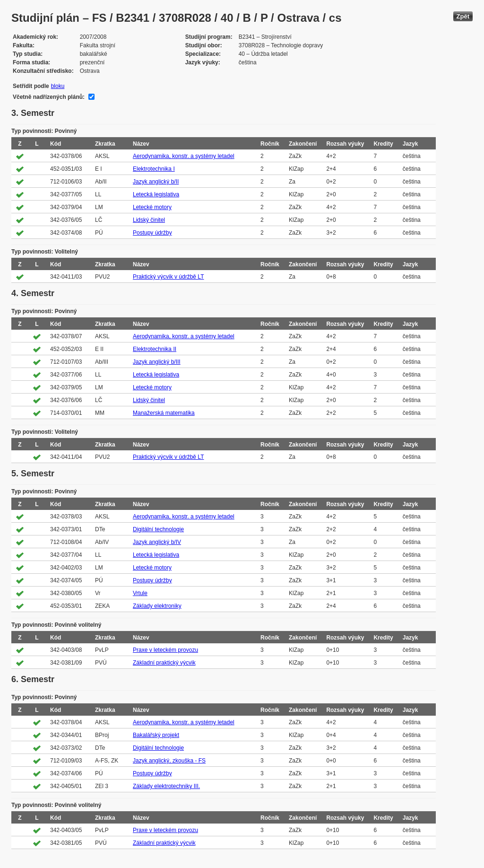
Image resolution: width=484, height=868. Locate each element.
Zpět (463, 16)
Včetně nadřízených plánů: (49, 97)
